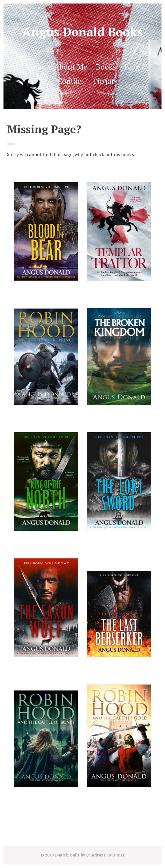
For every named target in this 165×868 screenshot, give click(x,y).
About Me (71, 67)
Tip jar (103, 81)
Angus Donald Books (82, 32)
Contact (71, 81)
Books (106, 67)
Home (36, 67)
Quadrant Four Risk (106, 855)
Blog (132, 67)
